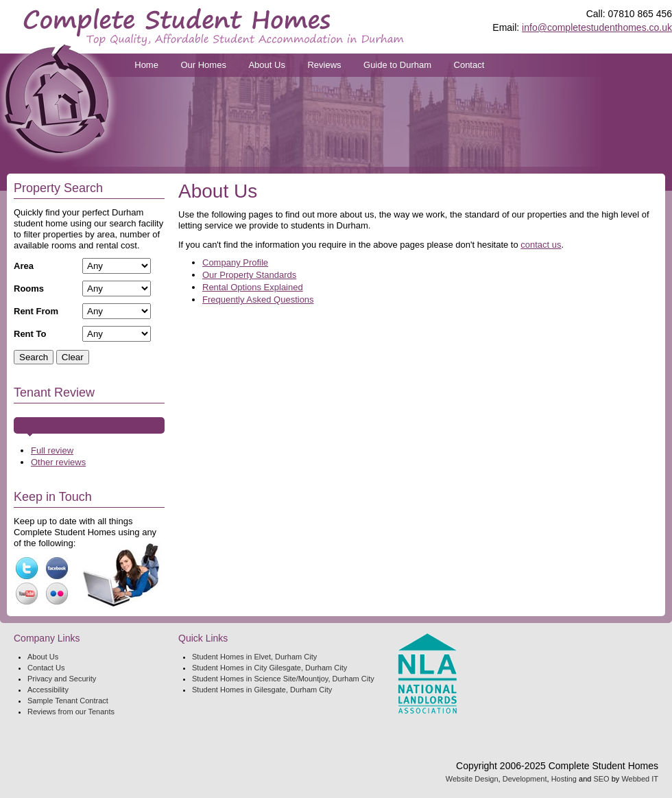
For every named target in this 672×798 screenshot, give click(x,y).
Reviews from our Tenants (71, 712)
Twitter (27, 568)
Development (525, 779)
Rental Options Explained (253, 287)
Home (146, 65)
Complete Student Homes (214, 27)
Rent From (36, 311)
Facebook (57, 568)
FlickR (57, 594)
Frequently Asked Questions (258, 300)
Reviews (324, 65)
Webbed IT (640, 779)
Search (34, 357)
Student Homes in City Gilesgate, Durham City (269, 668)
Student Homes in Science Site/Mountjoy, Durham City (283, 679)
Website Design (472, 779)
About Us (266, 65)
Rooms (29, 289)
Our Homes (203, 65)
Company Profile (235, 262)
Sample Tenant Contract (68, 701)
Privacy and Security (62, 679)
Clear (73, 357)
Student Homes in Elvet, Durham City (254, 657)
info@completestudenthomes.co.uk (597, 27)
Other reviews (58, 462)
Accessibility (48, 690)
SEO (601, 779)
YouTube (27, 594)
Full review (52, 450)
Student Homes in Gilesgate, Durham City (262, 690)
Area (24, 266)
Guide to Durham (397, 65)
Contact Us (46, 668)
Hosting (564, 779)
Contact (469, 65)
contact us (541, 245)
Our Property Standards (249, 275)
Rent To (30, 334)
